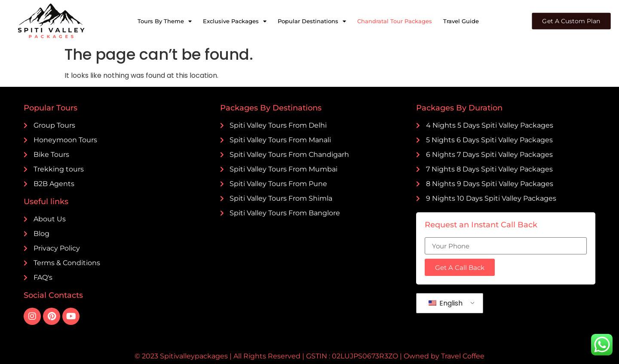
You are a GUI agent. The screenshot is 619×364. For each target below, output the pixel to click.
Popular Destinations (312, 21)
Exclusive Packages (235, 21)
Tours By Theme (165, 21)
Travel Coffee (463, 356)
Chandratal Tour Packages (395, 21)
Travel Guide (461, 21)
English (446, 303)
